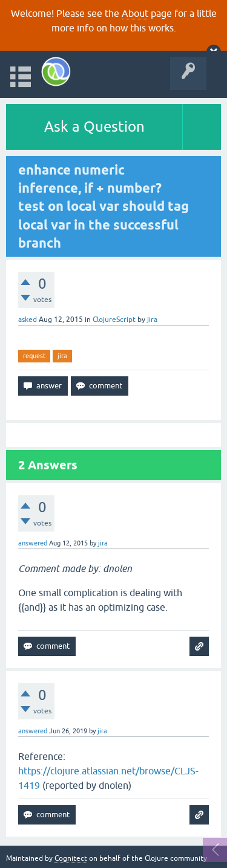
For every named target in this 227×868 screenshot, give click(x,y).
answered (33, 543)
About (135, 13)
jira (62, 356)
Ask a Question (94, 127)
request (34, 356)
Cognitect (71, 858)
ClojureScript (114, 320)
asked (28, 320)
